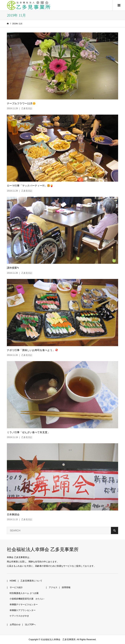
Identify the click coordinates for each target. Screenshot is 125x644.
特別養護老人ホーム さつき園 (24, 593)
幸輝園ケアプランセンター (23, 610)
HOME (13, 581)
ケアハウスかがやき (19, 616)
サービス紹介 (16, 587)
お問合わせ (15, 625)
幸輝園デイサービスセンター (24, 605)
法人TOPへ (30, 625)
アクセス (53, 587)
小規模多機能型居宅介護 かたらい (27, 599)
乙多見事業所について (31, 581)
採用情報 (66, 587)
